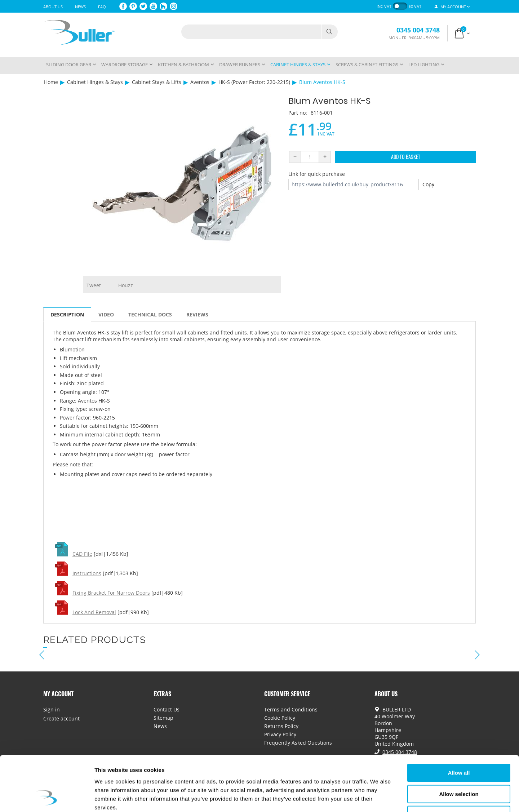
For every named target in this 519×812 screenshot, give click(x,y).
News (80, 7)
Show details (378, 798)
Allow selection (459, 745)
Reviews (197, 314)
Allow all (459, 724)
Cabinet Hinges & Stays (95, 82)
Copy (428, 184)
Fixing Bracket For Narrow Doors (111, 593)
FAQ (102, 7)
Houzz (126, 285)
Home (51, 82)
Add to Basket (406, 157)
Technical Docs (150, 314)
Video (106, 314)
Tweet (94, 285)
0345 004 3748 (418, 30)
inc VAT (384, 6)
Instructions (87, 573)
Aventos (200, 82)
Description (67, 314)
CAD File (82, 554)
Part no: (298, 113)
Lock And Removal (94, 612)
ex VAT (415, 6)
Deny (459, 766)
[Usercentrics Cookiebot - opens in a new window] (47, 798)
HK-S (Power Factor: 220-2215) (254, 82)
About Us (53, 7)
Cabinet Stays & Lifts (157, 82)
